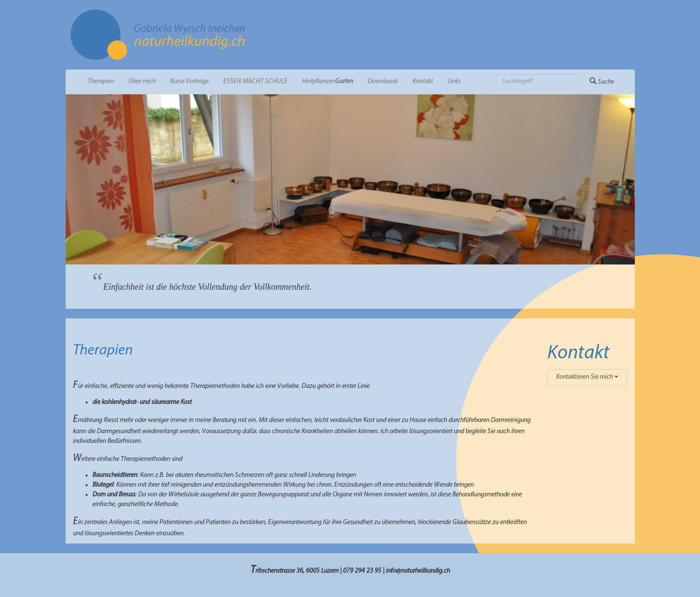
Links (454, 81)
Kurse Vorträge (189, 81)
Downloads (383, 81)
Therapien (101, 81)
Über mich (142, 81)
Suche (602, 81)
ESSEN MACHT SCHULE (255, 81)
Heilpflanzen (328, 81)
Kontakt (423, 81)
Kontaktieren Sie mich (587, 377)
